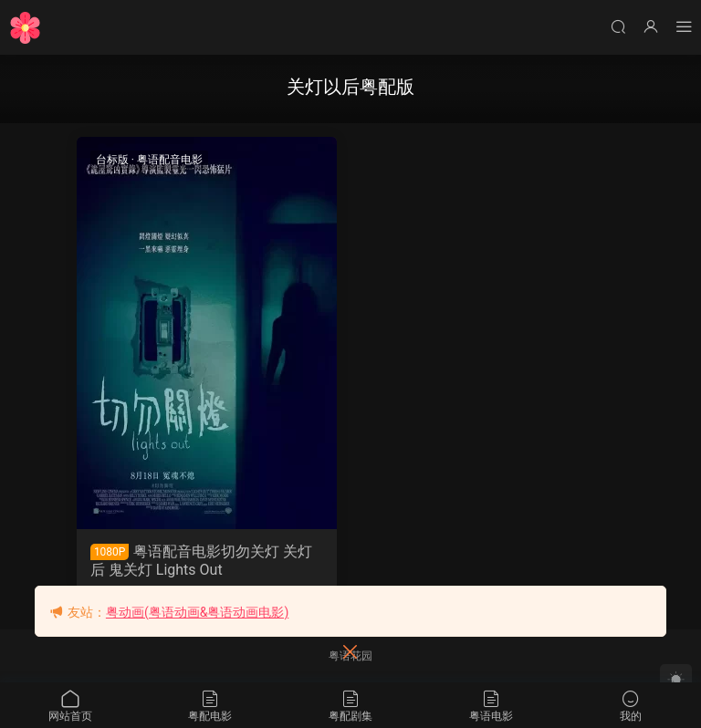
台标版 (112, 160)
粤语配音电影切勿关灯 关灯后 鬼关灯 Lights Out (202, 561)
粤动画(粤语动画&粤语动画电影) (197, 612)
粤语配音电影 (170, 160)
